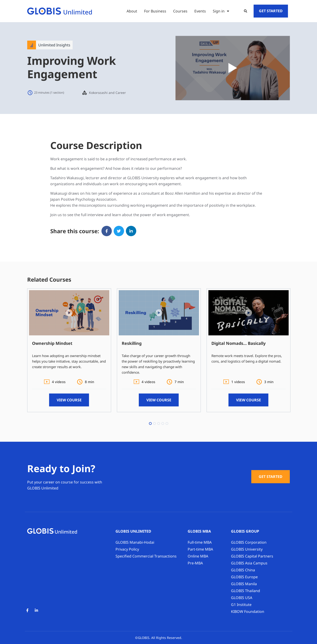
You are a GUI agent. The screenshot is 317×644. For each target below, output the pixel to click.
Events (200, 11)
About (132, 11)
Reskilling (132, 343)
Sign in (221, 11)
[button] (246, 11)
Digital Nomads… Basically (238, 343)
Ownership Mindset (52, 343)
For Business (155, 11)
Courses (180, 11)
